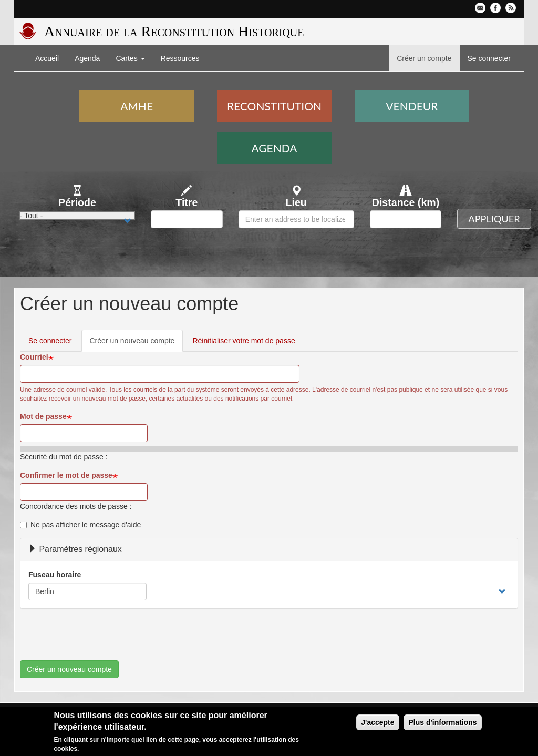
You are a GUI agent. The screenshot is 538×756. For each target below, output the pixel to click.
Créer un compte (424, 58)
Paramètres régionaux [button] (75, 549)
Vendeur (412, 106)
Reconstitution (274, 106)
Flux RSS (511, 8)
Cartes (130, 58)
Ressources (180, 58)
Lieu (296, 202)
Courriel (34, 357)
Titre (187, 202)
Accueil (47, 58)
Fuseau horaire (55, 575)
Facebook (495, 8)
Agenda (87, 58)
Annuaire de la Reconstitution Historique (174, 31)
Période (77, 202)
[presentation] (100, 640)
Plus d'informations (442, 722)
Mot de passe (43, 416)
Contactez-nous (480, 8)
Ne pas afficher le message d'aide (80, 525)
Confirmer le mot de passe (66, 475)
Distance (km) (406, 202)
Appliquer (494, 219)
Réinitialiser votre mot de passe (244, 341)
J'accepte (377, 722)
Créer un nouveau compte (137, 344)
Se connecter (489, 58)
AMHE (137, 106)
